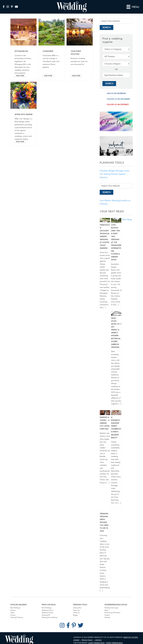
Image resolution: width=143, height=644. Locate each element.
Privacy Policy (87, 640)
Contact (107, 615)
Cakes (12, 613)
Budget (75, 615)
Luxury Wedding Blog (96, 643)
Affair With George (24, 114)
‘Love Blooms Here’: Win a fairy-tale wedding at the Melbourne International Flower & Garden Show (116, 242)
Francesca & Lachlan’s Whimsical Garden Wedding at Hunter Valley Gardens (105, 237)
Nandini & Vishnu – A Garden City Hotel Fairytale (105, 423)
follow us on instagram (118, 99)
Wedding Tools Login (111, 608)
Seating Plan (77, 608)
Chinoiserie (48, 51)
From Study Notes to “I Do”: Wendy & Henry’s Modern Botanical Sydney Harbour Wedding (116, 333)
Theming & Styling (16, 617)
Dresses (13, 610)
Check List (76, 613)
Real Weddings (15, 608)
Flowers (13, 615)
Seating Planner (111, 174)
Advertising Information (112, 613)
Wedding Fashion (47, 610)
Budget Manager (116, 171)
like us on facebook (116, 93)
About (106, 610)
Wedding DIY (46, 615)
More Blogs (127, 219)
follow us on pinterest (118, 105)
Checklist (104, 171)
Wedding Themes (47, 613)
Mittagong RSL (21, 51)
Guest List (76, 610)
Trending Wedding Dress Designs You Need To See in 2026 (104, 522)
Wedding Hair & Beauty (50, 617)
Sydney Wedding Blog (114, 643)
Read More (20, 76)
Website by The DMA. (131, 637)
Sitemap (107, 617)
